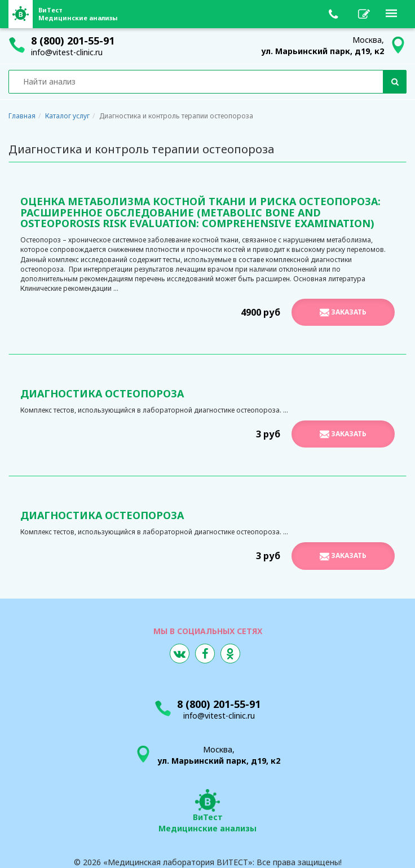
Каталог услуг (67, 116)
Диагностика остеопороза (102, 393)
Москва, (323, 45)
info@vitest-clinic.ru (67, 52)
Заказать (343, 312)
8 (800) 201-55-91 (73, 41)
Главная (22, 116)
